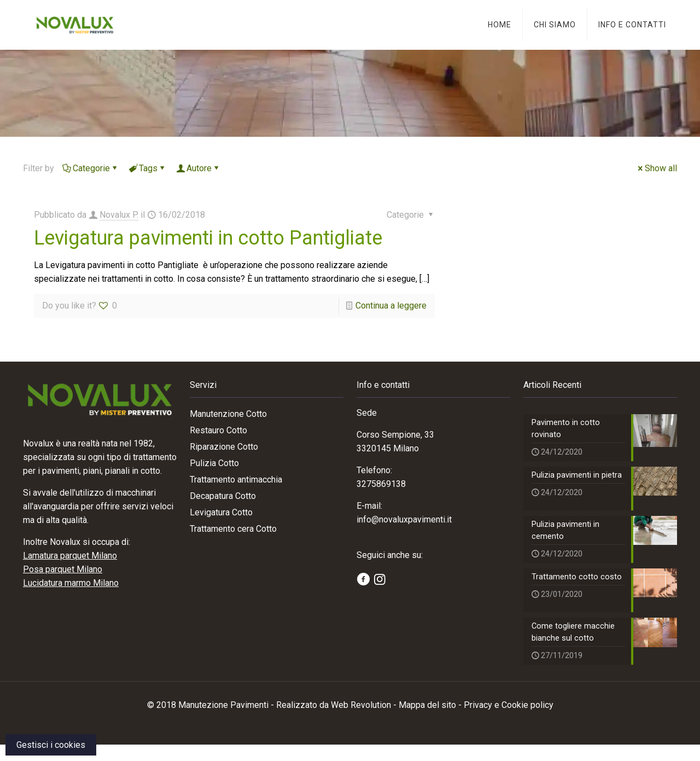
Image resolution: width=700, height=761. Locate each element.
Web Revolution (361, 721)
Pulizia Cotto (214, 463)
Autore (198, 168)
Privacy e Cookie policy (509, 721)
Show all (657, 168)
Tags (147, 168)
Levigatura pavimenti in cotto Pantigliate (208, 238)
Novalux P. (119, 215)
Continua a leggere (391, 306)
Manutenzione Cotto (228, 414)
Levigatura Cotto (221, 512)
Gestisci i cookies (51, 745)
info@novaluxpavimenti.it (404, 519)
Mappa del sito (427, 721)
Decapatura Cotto (223, 496)
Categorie (91, 168)
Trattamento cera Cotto (233, 529)
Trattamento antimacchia (236, 480)
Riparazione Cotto (224, 447)
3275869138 (381, 484)
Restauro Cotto (218, 430)
